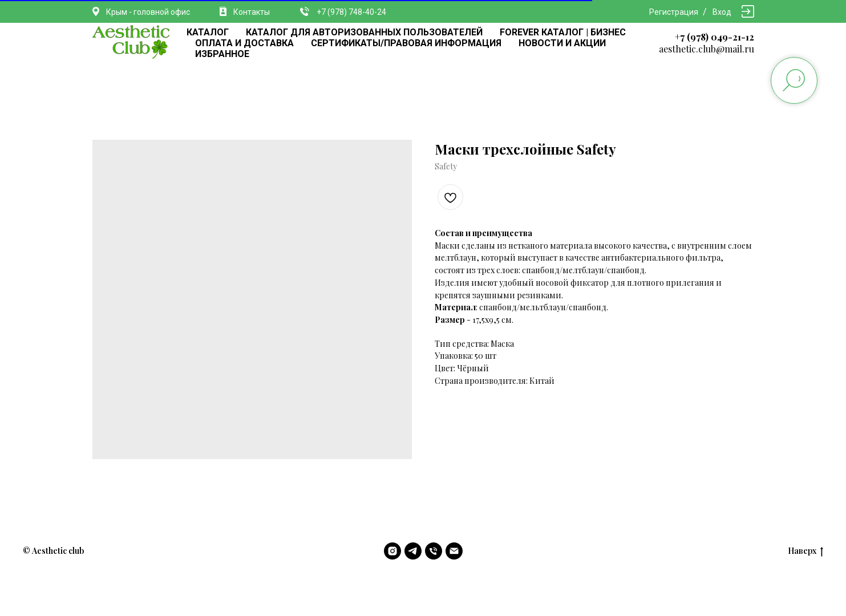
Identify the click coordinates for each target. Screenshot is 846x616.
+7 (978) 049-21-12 (715, 37)
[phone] (434, 551)
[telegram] (413, 551)
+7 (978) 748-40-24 (351, 12)
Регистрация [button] (674, 12)
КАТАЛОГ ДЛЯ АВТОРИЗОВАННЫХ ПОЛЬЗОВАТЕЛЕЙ (364, 32)
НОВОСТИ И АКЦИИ (562, 43)
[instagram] (392, 551)
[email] (454, 551)
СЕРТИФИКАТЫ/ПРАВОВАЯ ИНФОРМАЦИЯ (406, 43)
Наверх (805, 551)
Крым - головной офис (148, 12)
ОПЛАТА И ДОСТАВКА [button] (244, 43)
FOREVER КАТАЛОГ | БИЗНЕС (563, 32)
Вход (722, 12)
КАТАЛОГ (208, 32)
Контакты (252, 12)
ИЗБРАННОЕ (222, 54)
